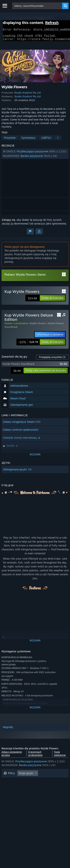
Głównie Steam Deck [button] (35, 791)
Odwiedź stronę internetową (22, 440)
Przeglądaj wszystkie (52, 359)
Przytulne (10, 140)
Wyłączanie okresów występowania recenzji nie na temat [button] (31, 783)
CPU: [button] (38, 796)
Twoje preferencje (60, 756)
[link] (28, 344)
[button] (35, 156)
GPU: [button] (51, 796)
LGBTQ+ (46, 140)
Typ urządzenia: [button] (13, 802)
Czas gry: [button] (9, 791)
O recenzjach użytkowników (35, 756)
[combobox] (37, 6)
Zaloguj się (8, 222)
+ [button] (58, 140)
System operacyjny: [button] (16, 796)
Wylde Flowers (38, 325)
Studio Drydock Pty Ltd (28, 95)
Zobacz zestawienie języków (12, 756)
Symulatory (28, 140)
